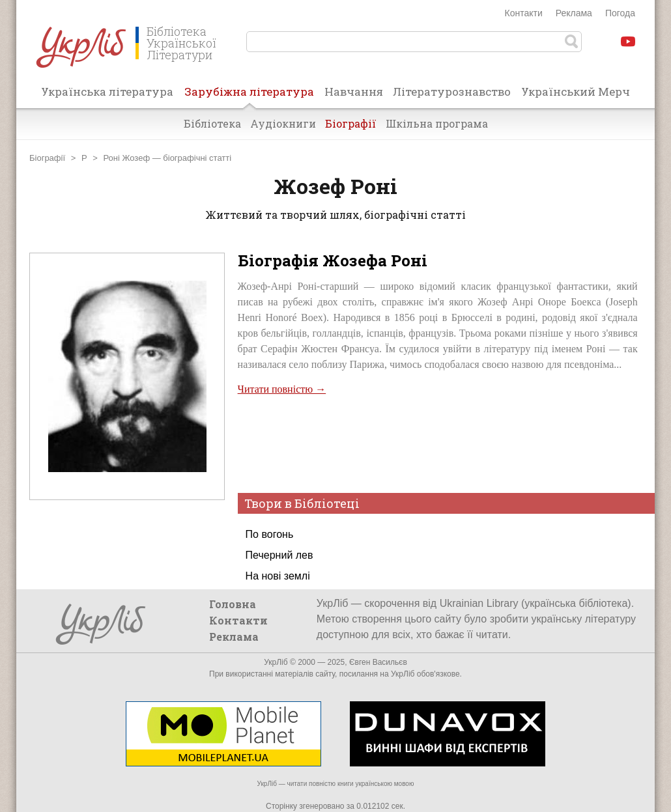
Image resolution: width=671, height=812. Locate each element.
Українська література (107, 91)
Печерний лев (279, 555)
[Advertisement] (438, 443)
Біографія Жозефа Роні (333, 260)
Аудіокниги (283, 123)
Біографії (351, 123)
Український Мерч (576, 91)
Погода (620, 13)
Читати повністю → (282, 389)
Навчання (354, 91)
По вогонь (270, 534)
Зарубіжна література (249, 96)
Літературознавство (452, 91)
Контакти (524, 13)
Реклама (574, 13)
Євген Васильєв (378, 662)
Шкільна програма (437, 123)
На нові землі (278, 576)
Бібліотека (212, 123)
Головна (233, 604)
